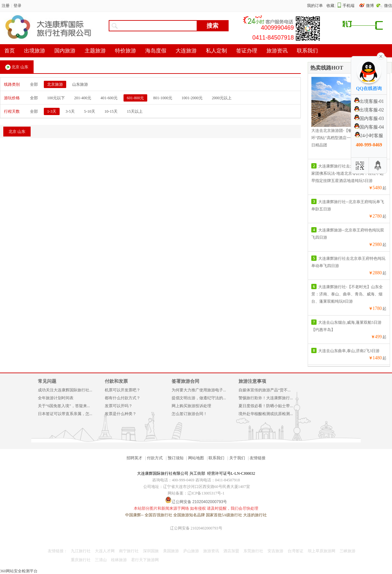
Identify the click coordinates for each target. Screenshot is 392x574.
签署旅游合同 (185, 381)
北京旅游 (55, 84)
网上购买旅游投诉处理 (191, 406)
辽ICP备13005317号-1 (206, 493)
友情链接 (258, 458)
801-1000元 (163, 98)
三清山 (101, 560)
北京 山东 (17, 67)
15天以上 (135, 111)
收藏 (330, 6)
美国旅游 (171, 551)
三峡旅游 (348, 551)
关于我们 (237, 458)
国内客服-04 (369, 127)
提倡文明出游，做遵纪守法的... (199, 398)
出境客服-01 (369, 101)
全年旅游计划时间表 (56, 398)
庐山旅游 (191, 551)
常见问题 (47, 381)
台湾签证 (295, 551)
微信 (388, 6)
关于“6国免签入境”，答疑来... (64, 406)
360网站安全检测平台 (19, 571)
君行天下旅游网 (145, 560)
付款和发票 (116, 381)
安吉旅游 (275, 551)
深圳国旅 (151, 551)
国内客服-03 (369, 119)
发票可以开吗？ (119, 406)
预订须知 (176, 458)
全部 (34, 84)
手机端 (349, 6)
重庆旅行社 (81, 560)
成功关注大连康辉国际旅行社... (65, 390)
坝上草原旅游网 (322, 551)
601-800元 (135, 98)
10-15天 (111, 111)
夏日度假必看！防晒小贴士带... (266, 406)
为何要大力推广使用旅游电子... (199, 390)
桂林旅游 (119, 560)
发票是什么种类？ (121, 414)
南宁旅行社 (129, 551)
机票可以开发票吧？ (123, 390)
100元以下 (56, 98)
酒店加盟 (231, 551)
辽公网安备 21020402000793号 (196, 528)
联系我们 (216, 458)
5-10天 (90, 111)
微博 (370, 6)
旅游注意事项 (252, 381)
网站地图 (196, 458)
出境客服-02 (369, 110)
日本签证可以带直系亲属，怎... (65, 414)
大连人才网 (105, 551)
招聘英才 (134, 458)
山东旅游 (80, 84)
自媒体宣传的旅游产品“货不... (265, 390)
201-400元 (83, 98)
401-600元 (109, 98)
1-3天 (52, 111)
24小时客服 (369, 136)
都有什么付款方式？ (123, 398)
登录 (17, 6)
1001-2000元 (192, 98)
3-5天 (70, 111)
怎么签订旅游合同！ (189, 414)
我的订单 (315, 6)
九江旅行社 (81, 551)
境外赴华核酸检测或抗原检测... (266, 414)
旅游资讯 (211, 551)
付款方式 (155, 458)
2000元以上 (222, 98)
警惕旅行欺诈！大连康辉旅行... (266, 398)
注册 (6, 6)
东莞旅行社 (253, 551)
